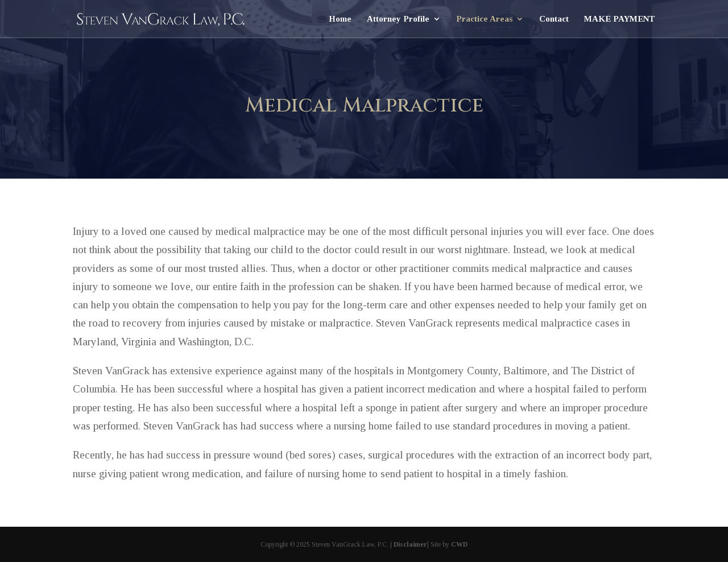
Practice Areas (484, 19)
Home (340, 19)
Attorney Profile (398, 19)
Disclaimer (410, 544)
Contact (554, 19)
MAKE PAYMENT (620, 19)
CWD (459, 544)
